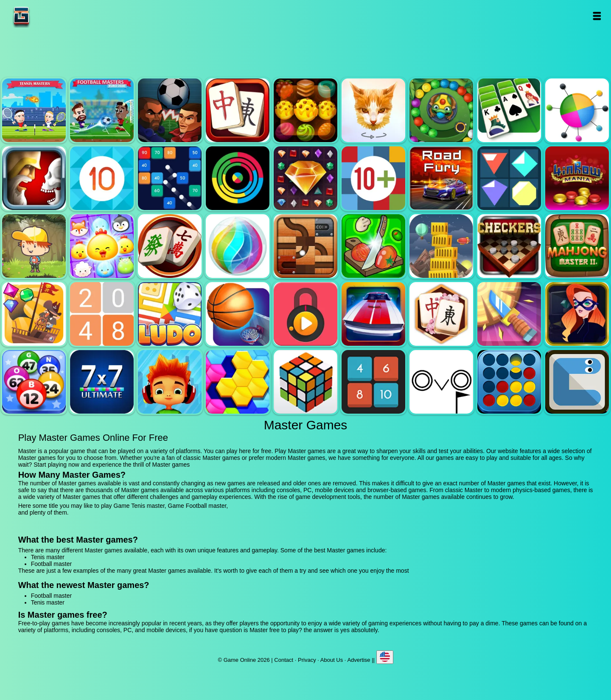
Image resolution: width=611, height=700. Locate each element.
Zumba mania (441, 110)
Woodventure (34, 246)
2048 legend (102, 314)
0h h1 (373, 382)
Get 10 (102, 178)
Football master (102, 110)
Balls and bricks (170, 178)
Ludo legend (170, 314)
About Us (332, 660)
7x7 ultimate (102, 382)
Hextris (238, 382)
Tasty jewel (305, 110)
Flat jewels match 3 (509, 178)
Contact (284, 660)
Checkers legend (509, 246)
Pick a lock (305, 314)
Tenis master (34, 110)
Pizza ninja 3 (373, 246)
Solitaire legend (509, 110)
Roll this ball (305, 246)
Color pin (577, 110)
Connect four (509, 382)
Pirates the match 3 (34, 314)
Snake (577, 382)
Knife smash (509, 314)
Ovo (441, 382)
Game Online (48, 16)
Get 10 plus (373, 178)
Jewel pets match (102, 246)
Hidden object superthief (577, 314)
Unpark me (373, 314)
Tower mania (441, 246)
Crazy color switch (238, 178)
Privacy (307, 660)
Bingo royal (34, 382)
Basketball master (238, 314)
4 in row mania (577, 178)
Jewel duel (34, 178)
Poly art (373, 110)
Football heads (170, 110)
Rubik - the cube (305, 382)
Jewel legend (305, 178)
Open (597, 16)
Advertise (359, 660)
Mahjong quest (238, 110)
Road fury (441, 178)
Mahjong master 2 (577, 246)
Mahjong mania (170, 246)
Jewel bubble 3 (238, 246)
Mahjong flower (441, 314)
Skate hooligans (170, 382)
